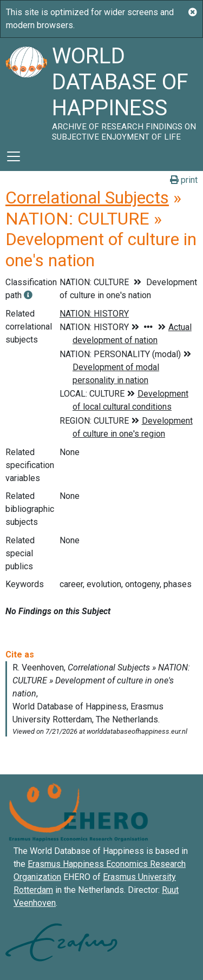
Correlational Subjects (87, 198)
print (184, 180)
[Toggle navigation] (14, 156)
